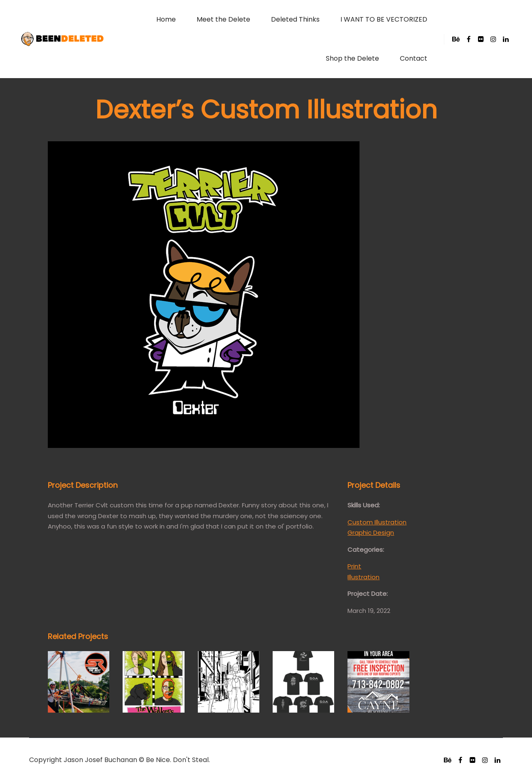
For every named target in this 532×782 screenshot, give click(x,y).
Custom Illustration (377, 522)
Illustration (363, 577)
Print (354, 566)
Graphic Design (371, 532)
